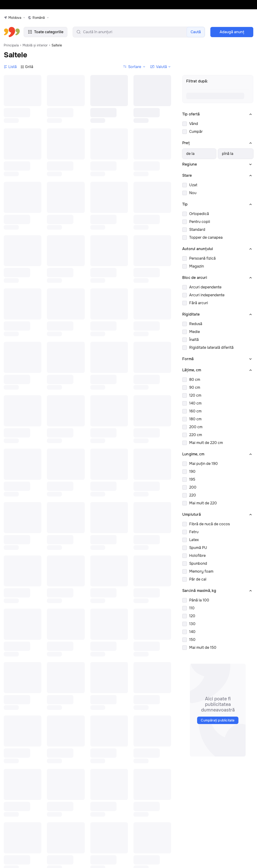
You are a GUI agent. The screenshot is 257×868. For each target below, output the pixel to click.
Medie (195, 332)
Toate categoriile (46, 32)
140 (192, 632)
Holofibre (197, 556)
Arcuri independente (207, 295)
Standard (197, 230)
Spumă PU (198, 548)
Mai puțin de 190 (203, 464)
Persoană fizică (202, 258)
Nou (193, 193)
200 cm (196, 427)
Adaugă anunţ (232, 32)
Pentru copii (200, 222)
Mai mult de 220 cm (206, 443)
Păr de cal (198, 579)
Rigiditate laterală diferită (211, 348)
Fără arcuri (199, 303)
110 (192, 608)
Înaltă (194, 340)
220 (193, 495)
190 (192, 472)
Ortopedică (199, 214)
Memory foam (201, 571)
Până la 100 (199, 600)
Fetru (194, 532)
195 (192, 479)
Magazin (197, 266)
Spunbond (198, 563)
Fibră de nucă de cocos (210, 524)
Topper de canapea (206, 237)
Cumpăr (196, 132)
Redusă (196, 324)
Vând (194, 124)
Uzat (193, 185)
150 (192, 640)
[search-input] (139, 32)
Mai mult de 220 (203, 503)
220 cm (196, 435)
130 (192, 624)
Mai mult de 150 (203, 648)
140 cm (195, 403)
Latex (194, 540)
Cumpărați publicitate (218, 720)
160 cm (195, 411)
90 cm (195, 387)
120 (192, 616)
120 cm (195, 395)
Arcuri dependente (205, 287)
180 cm (195, 419)
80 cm (195, 380)
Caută (196, 32)
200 (193, 487)
